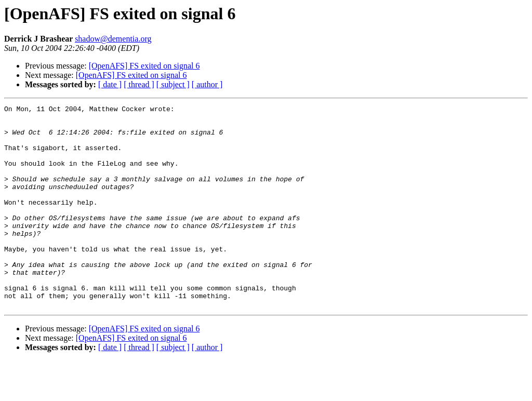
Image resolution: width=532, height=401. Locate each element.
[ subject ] (173, 84)
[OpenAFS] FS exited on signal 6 (144, 66)
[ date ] (110, 84)
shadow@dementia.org (113, 39)
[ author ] (207, 84)
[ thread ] (139, 84)
